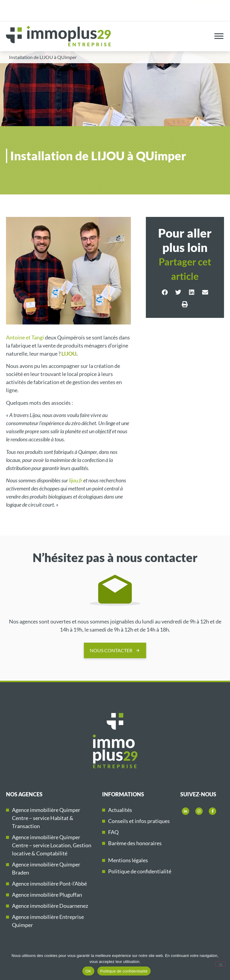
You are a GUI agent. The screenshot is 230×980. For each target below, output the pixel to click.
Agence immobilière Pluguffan (47, 895)
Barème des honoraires (135, 843)
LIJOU (69, 354)
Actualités (120, 810)
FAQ (113, 832)
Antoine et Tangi (25, 337)
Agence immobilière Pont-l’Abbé (49, 884)
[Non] (220, 964)
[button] (165, 292)
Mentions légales (128, 860)
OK (88, 971)
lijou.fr (76, 480)
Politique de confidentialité (140, 871)
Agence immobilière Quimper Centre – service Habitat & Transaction (46, 818)
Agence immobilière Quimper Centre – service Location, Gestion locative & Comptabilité (52, 845)
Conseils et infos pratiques (139, 821)
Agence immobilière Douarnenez (50, 906)
